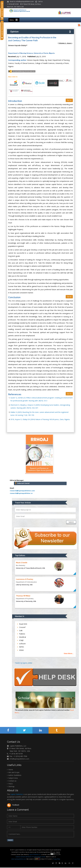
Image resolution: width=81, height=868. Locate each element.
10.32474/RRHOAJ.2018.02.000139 (24, 71)
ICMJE (20, 640)
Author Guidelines (14, 775)
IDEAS (20, 650)
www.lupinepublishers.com (19, 859)
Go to (69, 100)
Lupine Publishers (17, 794)
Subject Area (12, 778)
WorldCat (22, 637)
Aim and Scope (13, 772)
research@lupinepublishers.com (22, 491)
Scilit (20, 631)
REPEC (21, 647)
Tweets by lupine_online (23, 663)
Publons (21, 634)
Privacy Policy (56, 859)
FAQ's (10, 784)
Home (10, 770)
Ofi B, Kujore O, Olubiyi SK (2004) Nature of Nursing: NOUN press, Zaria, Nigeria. (40, 419)
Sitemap (11, 787)
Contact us (12, 781)
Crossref (21, 627)
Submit (71, 522)
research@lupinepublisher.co (21, 493)
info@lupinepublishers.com (19, 759)
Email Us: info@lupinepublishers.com (21, 2)
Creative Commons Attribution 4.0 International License (31, 857)
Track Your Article (23, 503)
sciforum (21, 644)
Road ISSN (22, 624)
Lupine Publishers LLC (35, 855)
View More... (69, 653)
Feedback (13, 805)
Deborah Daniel (23, 483)
